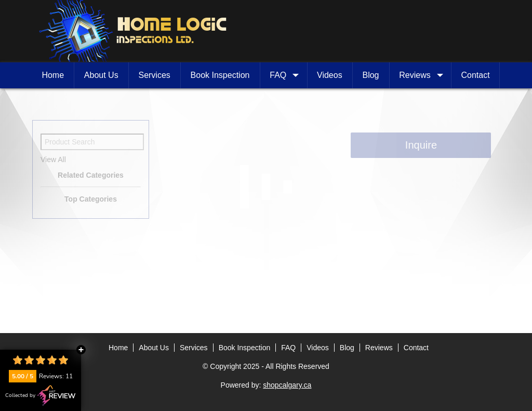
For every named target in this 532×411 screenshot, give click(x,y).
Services (154, 75)
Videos (330, 75)
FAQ (283, 75)
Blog (370, 75)
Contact (476, 75)
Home (53, 75)
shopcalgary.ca (287, 385)
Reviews (420, 75)
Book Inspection (220, 75)
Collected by (41, 395)
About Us (101, 75)
